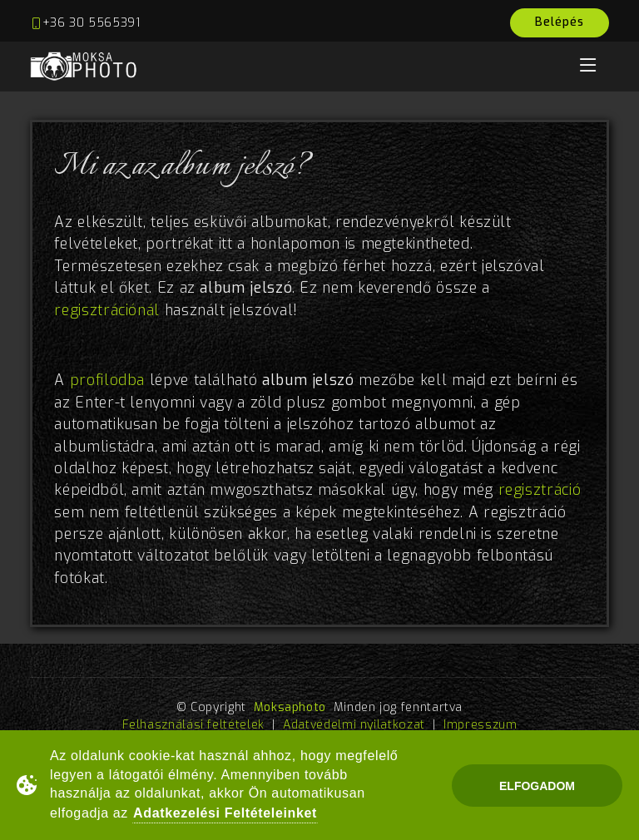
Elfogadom (537, 786)
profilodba (107, 381)
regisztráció (540, 491)
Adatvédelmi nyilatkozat (354, 725)
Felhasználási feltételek (193, 725)
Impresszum (480, 725)
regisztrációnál (107, 310)
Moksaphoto (290, 707)
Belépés (560, 22)
